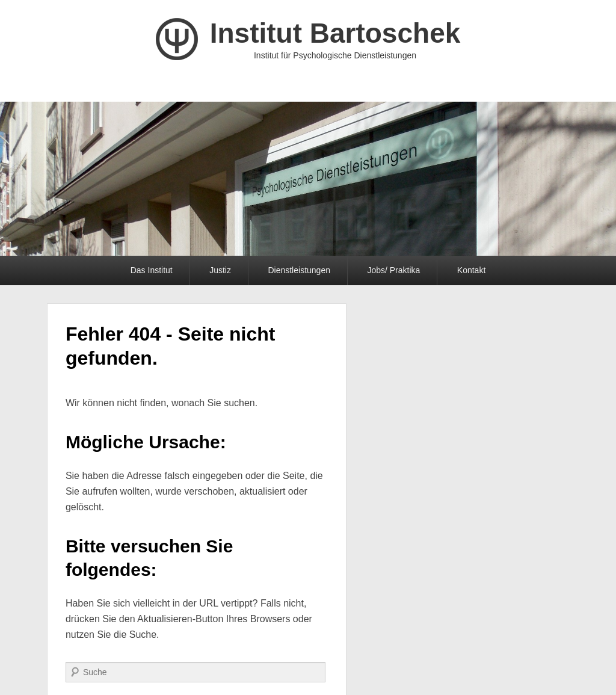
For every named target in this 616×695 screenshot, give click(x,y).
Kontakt (471, 270)
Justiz (220, 270)
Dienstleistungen (299, 270)
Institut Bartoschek (335, 33)
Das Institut (152, 270)
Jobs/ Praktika (393, 270)
